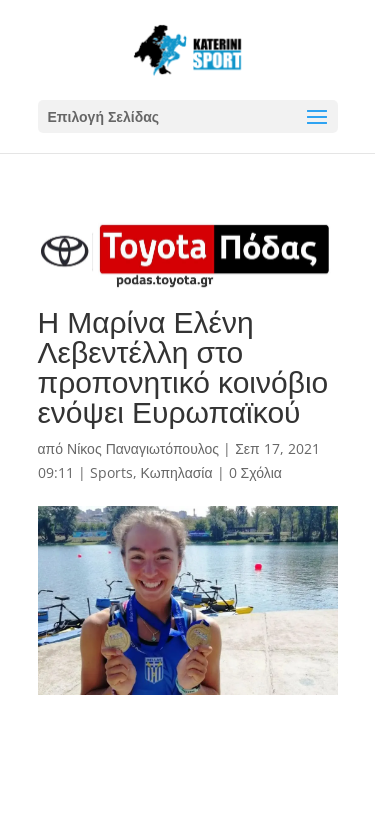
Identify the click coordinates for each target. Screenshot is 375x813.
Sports (111, 472)
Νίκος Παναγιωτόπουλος (143, 448)
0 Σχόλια (255, 472)
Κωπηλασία (177, 472)
